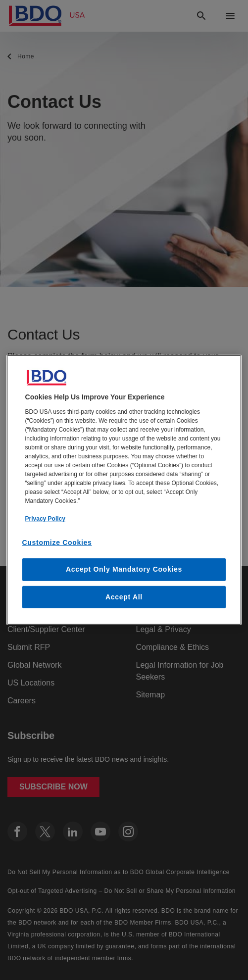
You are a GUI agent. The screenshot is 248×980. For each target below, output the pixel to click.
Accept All (124, 597)
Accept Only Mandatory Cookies (124, 569)
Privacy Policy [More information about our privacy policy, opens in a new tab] (45, 518)
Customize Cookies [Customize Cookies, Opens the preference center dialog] (57, 542)
